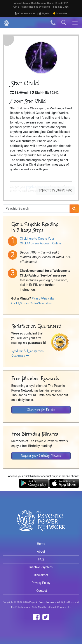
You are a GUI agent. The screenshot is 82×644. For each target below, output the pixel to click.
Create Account (25, 13)
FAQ (41, 559)
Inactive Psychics (41, 567)
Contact (42, 591)
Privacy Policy (41, 583)
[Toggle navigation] (75, 23)
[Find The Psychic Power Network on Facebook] (36, 617)
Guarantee (60, 13)
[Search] (74, 209)
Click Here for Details (41, 410)
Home (41, 544)
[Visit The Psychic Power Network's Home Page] (41, 524)
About (41, 552)
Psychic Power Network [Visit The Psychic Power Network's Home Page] (43, 602)
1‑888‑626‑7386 (60, 7)
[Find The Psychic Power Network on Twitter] (46, 617)
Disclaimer (41, 575)
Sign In (44, 13)
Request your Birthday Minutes (41, 456)
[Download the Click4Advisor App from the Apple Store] (64, 483)
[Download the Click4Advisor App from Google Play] (34, 483)
